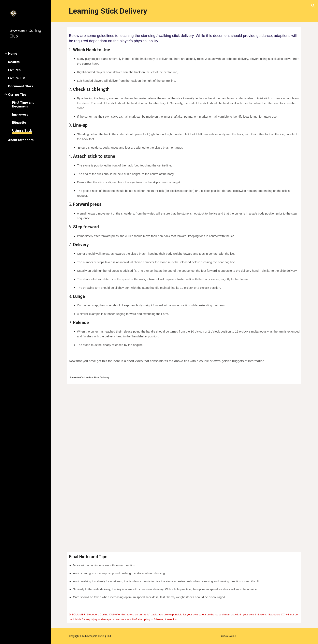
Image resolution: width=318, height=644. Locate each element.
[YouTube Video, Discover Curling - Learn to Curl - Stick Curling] (184, 463)
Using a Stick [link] (22, 130)
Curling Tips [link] (17, 95)
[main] (184, 11)
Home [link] (13, 54)
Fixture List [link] (17, 78)
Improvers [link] (20, 114)
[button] (313, 6)
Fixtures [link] (14, 70)
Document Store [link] (21, 86)
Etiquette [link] (19, 123)
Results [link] (14, 62)
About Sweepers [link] (21, 140)
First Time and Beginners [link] (23, 104)
